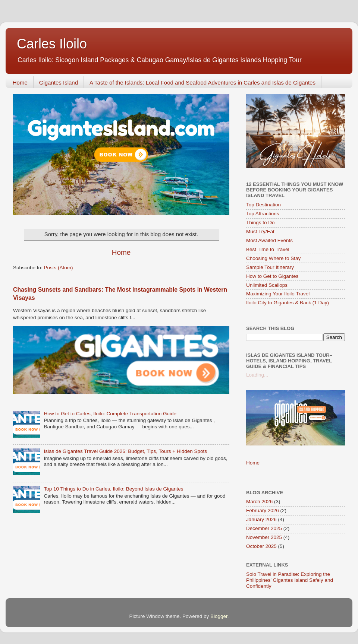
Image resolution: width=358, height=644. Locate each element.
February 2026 (263, 510)
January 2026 (261, 519)
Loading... (257, 375)
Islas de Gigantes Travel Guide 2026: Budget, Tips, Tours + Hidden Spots (125, 451)
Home (20, 83)
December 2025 (264, 528)
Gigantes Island (59, 83)
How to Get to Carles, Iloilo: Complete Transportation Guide (110, 414)
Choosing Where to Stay (273, 258)
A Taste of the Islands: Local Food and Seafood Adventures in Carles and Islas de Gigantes (202, 83)
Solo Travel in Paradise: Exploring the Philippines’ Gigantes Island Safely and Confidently (290, 580)
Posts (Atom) (59, 268)
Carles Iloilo (52, 44)
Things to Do (260, 223)
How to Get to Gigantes (272, 276)
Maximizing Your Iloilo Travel (278, 294)
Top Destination (263, 205)
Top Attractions (263, 214)
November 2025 (264, 537)
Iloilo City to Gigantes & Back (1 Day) (288, 303)
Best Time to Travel (268, 249)
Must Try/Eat (260, 231)
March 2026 (259, 502)
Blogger (219, 616)
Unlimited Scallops (267, 285)
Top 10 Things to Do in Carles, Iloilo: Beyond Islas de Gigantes (113, 489)
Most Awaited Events (269, 240)
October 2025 (261, 546)
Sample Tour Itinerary (270, 267)
